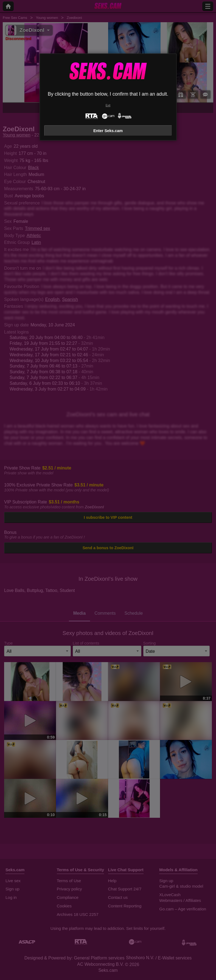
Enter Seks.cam (108, 131)
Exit (108, 105)
